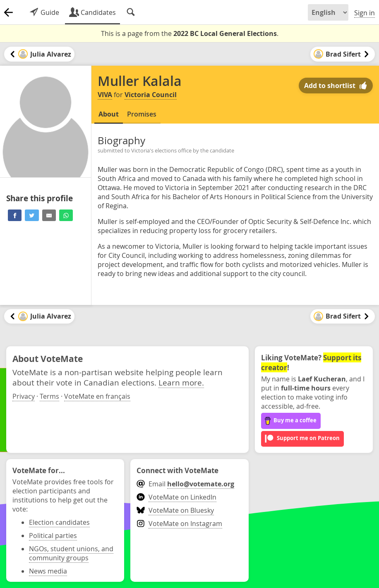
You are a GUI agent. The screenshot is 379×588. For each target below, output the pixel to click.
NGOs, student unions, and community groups (71, 553)
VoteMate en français (97, 396)
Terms (49, 396)
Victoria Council (151, 95)
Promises (142, 114)
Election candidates (59, 522)
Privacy (24, 396)
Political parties (53, 536)
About (109, 114)
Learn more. (181, 382)
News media (48, 571)
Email (185, 484)
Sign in (365, 13)
